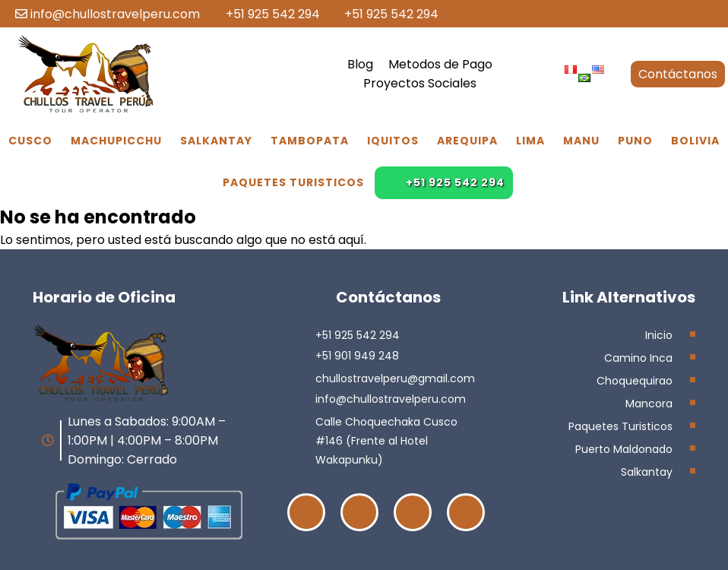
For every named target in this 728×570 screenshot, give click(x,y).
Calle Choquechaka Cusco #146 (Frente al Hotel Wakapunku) (386, 441)
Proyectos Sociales (420, 83)
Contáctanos (678, 74)
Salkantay (216, 141)
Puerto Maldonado (624, 449)
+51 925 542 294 (265, 14)
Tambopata (310, 141)
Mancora (649, 404)
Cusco (30, 141)
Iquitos (393, 141)
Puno (635, 141)
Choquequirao (635, 381)
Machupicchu (116, 141)
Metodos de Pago (440, 64)
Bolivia (695, 141)
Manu (581, 141)
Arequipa (467, 141)
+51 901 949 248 (357, 356)
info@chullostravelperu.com (108, 14)
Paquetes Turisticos (293, 182)
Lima (530, 141)
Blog (360, 64)
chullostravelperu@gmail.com (395, 378)
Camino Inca (638, 358)
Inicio (659, 335)
